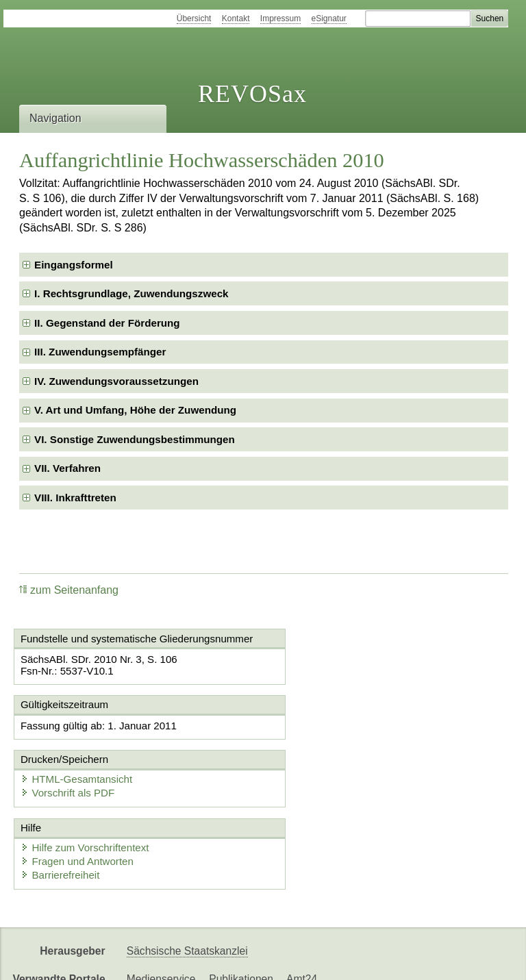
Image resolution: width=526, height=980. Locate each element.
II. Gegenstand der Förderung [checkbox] (107, 323)
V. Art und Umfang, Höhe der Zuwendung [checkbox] (135, 410)
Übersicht (194, 18)
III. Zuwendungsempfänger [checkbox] (100, 352)
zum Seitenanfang (69, 590)
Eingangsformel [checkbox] (74, 265)
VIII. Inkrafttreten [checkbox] (75, 498)
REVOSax (252, 94)
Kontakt (236, 18)
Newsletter (323, 958)
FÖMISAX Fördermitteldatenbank (206, 958)
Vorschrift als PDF (326, 750)
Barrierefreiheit (62, 832)
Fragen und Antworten (79, 819)
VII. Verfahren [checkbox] (67, 468)
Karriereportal (394, 958)
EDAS (455, 958)
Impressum (280, 18)
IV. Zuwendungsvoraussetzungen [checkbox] (116, 381)
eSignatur (329, 18)
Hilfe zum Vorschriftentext (86, 805)
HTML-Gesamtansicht (335, 737)
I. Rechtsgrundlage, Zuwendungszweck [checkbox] (131, 293)
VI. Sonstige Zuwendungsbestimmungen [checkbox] (135, 439)
